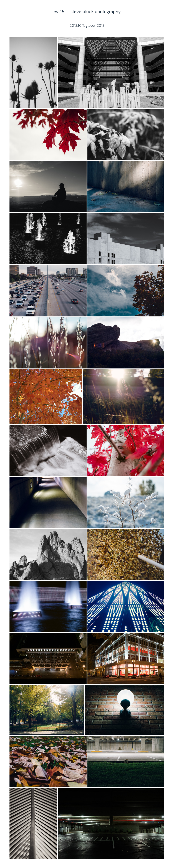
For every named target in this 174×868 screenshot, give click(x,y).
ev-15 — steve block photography (87, 12)
